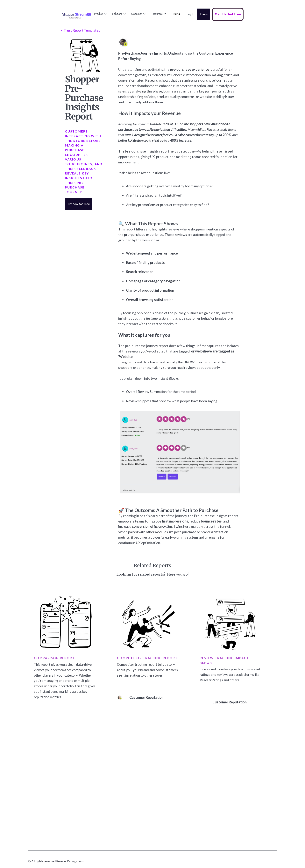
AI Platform (118, 832)
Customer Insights (179, 841)
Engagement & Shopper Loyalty (187, 776)
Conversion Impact (179, 766)
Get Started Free (228, 14)
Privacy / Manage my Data (239, 822)
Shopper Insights (178, 785)
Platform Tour (120, 757)
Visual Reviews (121, 794)
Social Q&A (118, 785)
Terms (228, 785)
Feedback (117, 813)
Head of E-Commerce (181, 822)
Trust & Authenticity (237, 776)
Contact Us (231, 794)
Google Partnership (236, 757)
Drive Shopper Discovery (183, 757)
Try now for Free (78, 204)
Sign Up (229, 813)
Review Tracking (121, 822)
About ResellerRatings (238, 766)
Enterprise (118, 841)
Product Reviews (122, 776)
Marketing (174, 813)
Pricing (176, 14)
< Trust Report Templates (81, 30)
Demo (204, 14)
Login (227, 804)
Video (115, 804)
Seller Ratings (120, 766)
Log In (191, 14)
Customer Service (179, 832)
